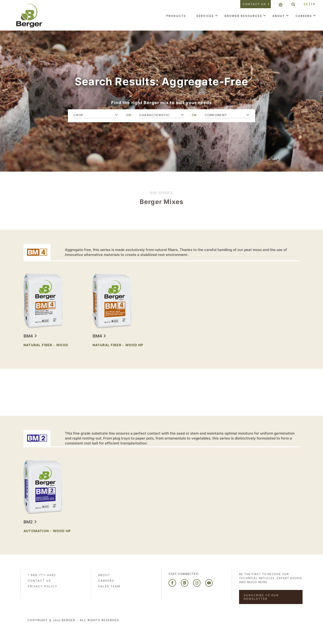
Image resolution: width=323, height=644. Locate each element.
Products (176, 16)
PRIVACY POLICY (43, 586)
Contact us (254, 4)
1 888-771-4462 (42, 575)
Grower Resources (243, 16)
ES (306, 4)
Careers (304, 16)
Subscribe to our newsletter (261, 597)
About (279, 16)
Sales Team (109, 586)
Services (205, 16)
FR (313, 4)
